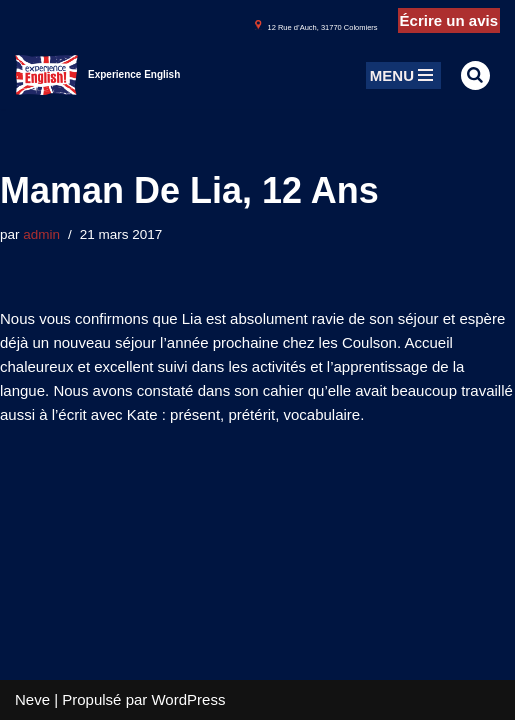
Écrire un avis (449, 20)
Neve (32, 699)
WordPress (188, 699)
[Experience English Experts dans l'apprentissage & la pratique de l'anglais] (97, 75)
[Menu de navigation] (403, 75)
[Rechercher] (475, 75)
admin (41, 234)
